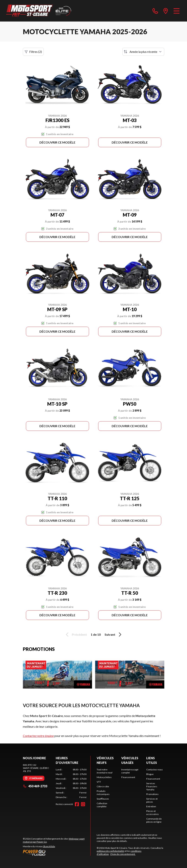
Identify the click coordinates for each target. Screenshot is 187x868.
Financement (128, 777)
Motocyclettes (104, 777)
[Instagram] (83, 804)
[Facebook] (77, 804)
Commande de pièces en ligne (154, 820)
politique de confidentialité (110, 851)
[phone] (155, 11)
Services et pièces (152, 800)
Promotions (152, 794)
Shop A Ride (49, 846)
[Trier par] (143, 52)
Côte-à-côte (103, 786)
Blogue (150, 774)
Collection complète (102, 805)
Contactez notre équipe (38, 736)
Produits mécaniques (103, 793)
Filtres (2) (33, 52)
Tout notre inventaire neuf (105, 771)
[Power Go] (57, 853)
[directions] (166, 11)
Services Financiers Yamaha (152, 786)
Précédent (76, 635)
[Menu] (177, 11)
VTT (99, 782)
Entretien (151, 806)
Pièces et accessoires (153, 813)
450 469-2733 (35, 786)
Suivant (114, 635)
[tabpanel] (71, 783)
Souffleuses (103, 799)
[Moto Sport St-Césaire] (39, 11)
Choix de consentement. (123, 854)
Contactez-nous (155, 770)
